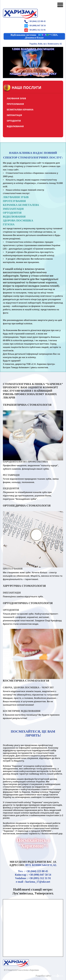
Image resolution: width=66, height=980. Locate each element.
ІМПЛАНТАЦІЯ (14, 115)
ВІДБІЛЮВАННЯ (15, 126)
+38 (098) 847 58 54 (37, 26)
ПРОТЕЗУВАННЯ (15, 104)
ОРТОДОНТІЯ (14, 121)
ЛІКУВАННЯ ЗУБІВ (16, 98)
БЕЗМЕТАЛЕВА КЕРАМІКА (20, 110)
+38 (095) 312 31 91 (37, 30)
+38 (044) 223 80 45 (37, 21)
